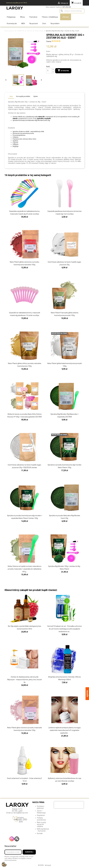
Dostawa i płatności (41, 807)
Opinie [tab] (35, 96)
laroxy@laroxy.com (21, 813)
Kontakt (40, 833)
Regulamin (41, 815)
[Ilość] (49, 71)
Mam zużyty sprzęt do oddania (41, 824)
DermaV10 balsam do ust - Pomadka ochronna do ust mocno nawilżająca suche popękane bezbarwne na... (64, 629)
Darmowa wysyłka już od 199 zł (17, 3)
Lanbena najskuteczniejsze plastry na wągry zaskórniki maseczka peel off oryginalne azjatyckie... (64, 730)
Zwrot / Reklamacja (41, 812)
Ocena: (49, 41)
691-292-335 (67, 7)
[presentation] (69, 805)
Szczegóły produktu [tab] (23, 96)
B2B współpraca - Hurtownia (43, 830)
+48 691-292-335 (21, 821)
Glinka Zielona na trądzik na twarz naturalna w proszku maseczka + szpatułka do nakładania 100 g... (25, 569)
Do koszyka (63, 71)
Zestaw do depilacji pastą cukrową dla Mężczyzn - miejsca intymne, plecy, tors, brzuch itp (25, 680)
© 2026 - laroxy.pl (45, 865)
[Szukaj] (72, 11)
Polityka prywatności (41, 819)
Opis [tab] (11, 96)
